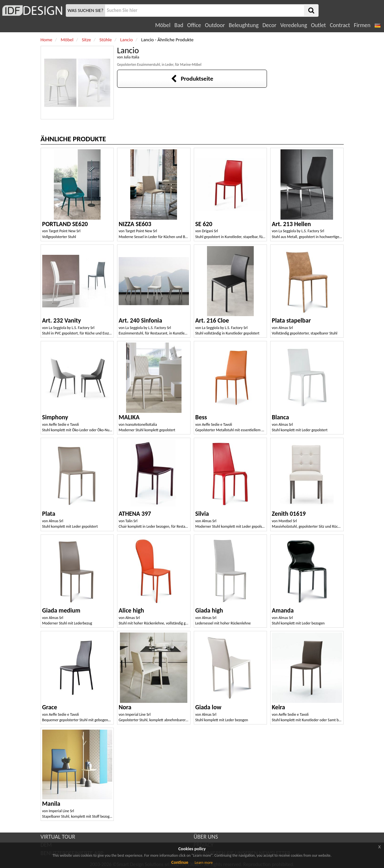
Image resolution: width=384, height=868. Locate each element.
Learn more (204, 863)
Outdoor (215, 25)
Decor (269, 25)
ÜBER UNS (206, 837)
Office (194, 25)
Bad (179, 25)
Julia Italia (132, 57)
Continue (180, 862)
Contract (340, 25)
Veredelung (294, 25)
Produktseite (192, 79)
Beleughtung (243, 25)
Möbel (163, 25)
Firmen (362, 25)
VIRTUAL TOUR (58, 837)
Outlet (318, 25)
